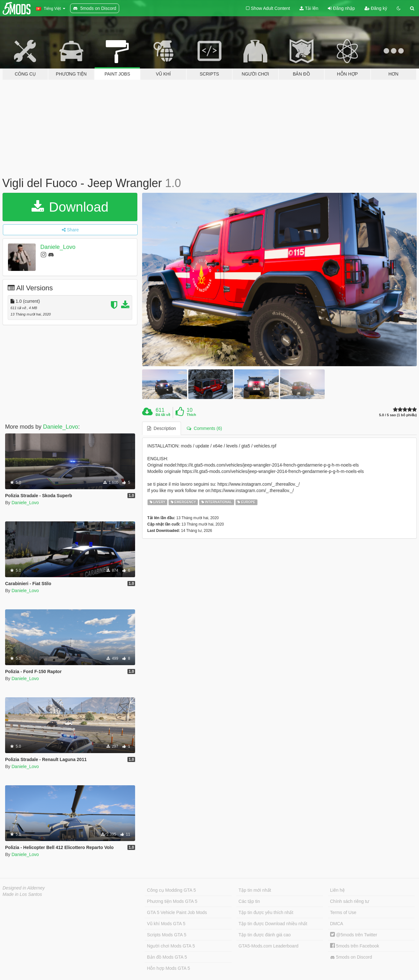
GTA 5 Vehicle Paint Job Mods (177, 912)
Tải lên (309, 8)
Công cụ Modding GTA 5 (171, 890)
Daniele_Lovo (58, 247)
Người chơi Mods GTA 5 (171, 946)
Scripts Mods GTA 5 (166, 935)
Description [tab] (162, 428)
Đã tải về (163, 415)
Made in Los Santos (22, 894)
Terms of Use (343, 912)
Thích (191, 415)
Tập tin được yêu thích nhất (266, 912)
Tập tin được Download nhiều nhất (273, 924)
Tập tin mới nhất (255, 890)
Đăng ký (376, 8)
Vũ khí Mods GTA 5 (166, 924)
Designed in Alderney (24, 888)
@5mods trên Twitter (354, 935)
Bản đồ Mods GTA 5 (167, 957)
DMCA (337, 924)
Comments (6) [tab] (204, 428)
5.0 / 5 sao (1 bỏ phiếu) (398, 415)
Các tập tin (249, 901)
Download (70, 207)
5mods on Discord (351, 957)
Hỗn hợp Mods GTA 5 (168, 968)
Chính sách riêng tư (350, 901)
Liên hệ (337, 890)
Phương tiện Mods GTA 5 (172, 901)
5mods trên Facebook (355, 946)
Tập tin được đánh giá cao (265, 935)
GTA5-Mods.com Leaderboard (269, 946)
